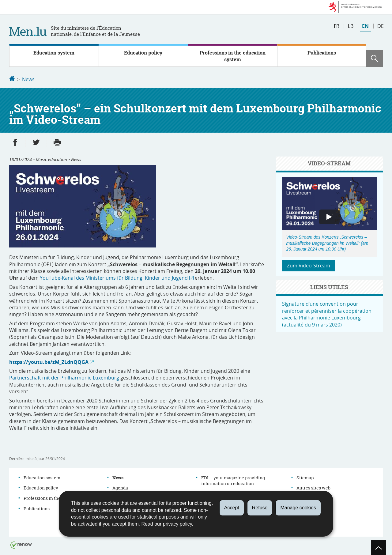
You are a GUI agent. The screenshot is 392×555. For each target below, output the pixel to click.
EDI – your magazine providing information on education (233, 480)
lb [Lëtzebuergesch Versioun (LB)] (351, 26)
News (28, 79)
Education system (54, 53)
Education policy (143, 53)
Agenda (120, 487)
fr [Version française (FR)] (337, 26)
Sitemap (305, 477)
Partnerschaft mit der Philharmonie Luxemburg (64, 377)
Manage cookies (298, 508)
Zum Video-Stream (309, 265)
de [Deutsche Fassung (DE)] (381, 26)
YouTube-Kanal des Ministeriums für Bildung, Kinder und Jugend (114, 277)
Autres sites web (313, 487)
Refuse (260, 508)
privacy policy (177, 524)
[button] (375, 59)
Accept (232, 508)
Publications (322, 53)
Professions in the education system (233, 56)
